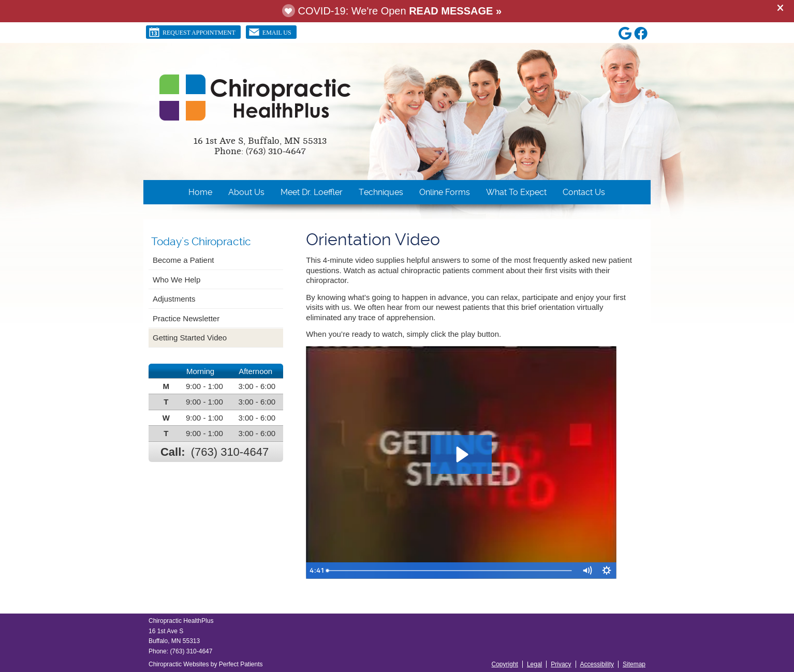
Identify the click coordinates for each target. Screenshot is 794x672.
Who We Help (177, 280)
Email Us (270, 32)
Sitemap (634, 664)
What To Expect (516, 192)
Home (200, 192)
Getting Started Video (190, 338)
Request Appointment (192, 32)
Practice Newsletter (186, 318)
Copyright (505, 664)
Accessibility (597, 664)
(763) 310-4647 (230, 452)
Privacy (561, 664)
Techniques (381, 192)
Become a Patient (183, 260)
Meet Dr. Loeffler (312, 192)
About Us (246, 192)
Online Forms (445, 192)
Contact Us (584, 192)
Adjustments (174, 299)
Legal (534, 664)
